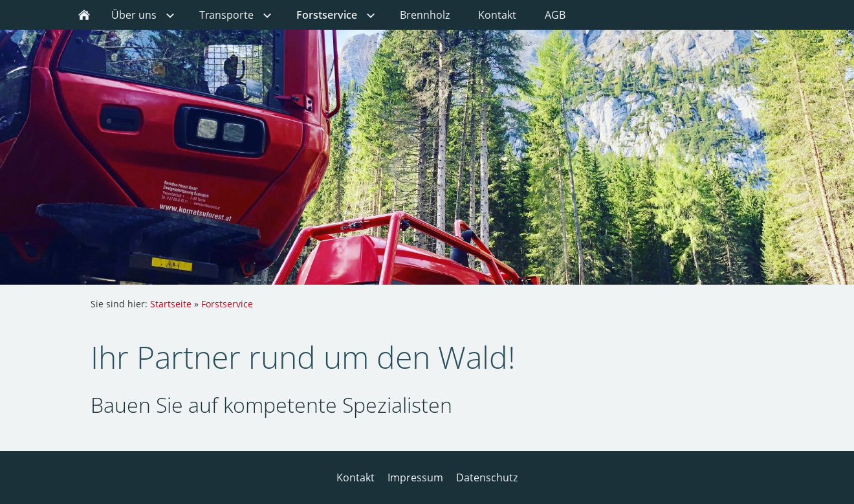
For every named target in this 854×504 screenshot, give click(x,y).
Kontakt (356, 477)
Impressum (415, 477)
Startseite (171, 304)
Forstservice (227, 304)
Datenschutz (487, 477)
